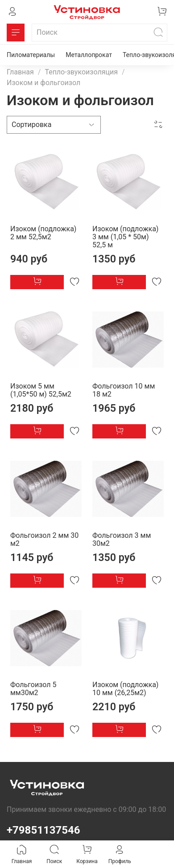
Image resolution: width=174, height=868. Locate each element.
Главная (20, 72)
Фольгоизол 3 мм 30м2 (122, 539)
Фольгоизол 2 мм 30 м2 (44, 539)
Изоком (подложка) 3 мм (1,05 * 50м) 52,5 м (125, 237)
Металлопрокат (89, 55)
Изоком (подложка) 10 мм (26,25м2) (125, 689)
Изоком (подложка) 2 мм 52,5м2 (43, 233)
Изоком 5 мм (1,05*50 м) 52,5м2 (41, 390)
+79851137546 (43, 830)
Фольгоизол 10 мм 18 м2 (124, 390)
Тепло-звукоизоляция (81, 72)
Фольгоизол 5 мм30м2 (33, 689)
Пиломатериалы (31, 55)
